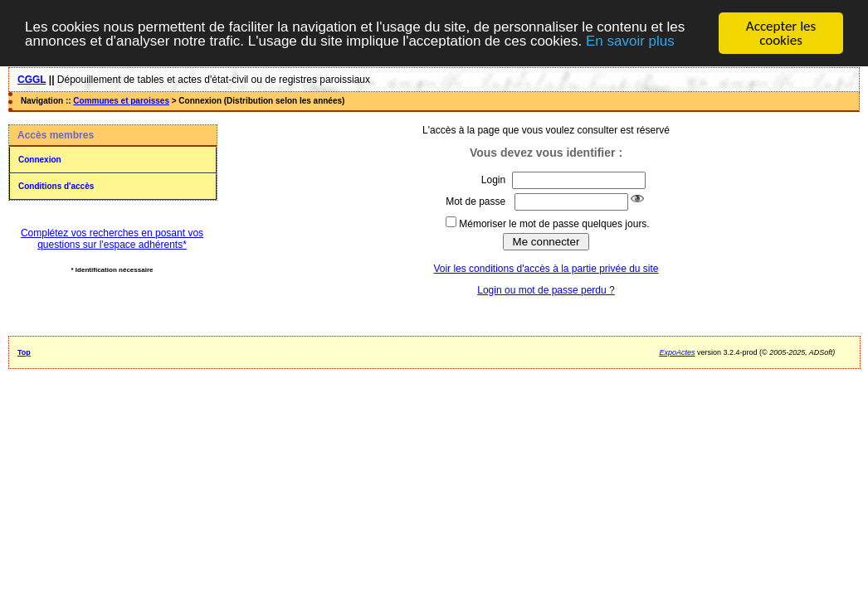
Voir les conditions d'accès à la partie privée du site (546, 269)
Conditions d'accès (56, 186)
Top (24, 352)
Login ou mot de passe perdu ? (546, 290)
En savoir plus (630, 40)
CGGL (32, 80)
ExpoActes (677, 352)
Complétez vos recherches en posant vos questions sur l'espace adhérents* (112, 239)
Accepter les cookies (781, 33)
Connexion (40, 160)
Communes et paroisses (121, 101)
